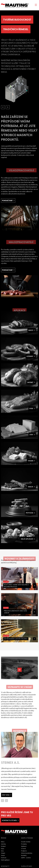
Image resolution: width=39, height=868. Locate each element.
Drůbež (3, 846)
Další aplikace (5, 860)
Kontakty (24, 855)
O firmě (24, 848)
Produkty (24, 844)
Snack (3, 855)
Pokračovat (7, 200)
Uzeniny (3, 844)
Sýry (2, 851)
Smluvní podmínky (27, 853)
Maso (3, 842)
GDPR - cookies (26, 858)
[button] (3, 107)
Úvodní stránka (26, 842)
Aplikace (24, 846)
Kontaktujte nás (9, 820)
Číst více (6, 795)
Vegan (3, 853)
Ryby (3, 848)
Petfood (4, 858)
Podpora (24, 851)
